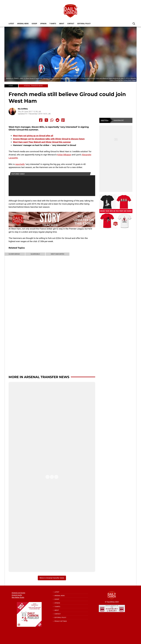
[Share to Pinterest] (63, 120)
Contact (71, 24)
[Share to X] (46, 120)
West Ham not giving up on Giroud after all (33, 136)
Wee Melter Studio (18, 597)
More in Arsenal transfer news (39, 377)
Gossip (34, 24)
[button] (134, 24)
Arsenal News (23, 24)
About (62, 24)
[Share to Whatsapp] (52, 120)
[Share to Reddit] (58, 120)
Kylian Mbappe (64, 155)
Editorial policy (84, 24)
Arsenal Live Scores (18, 593)
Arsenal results (17, 595)
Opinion (43, 24)
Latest (11, 24)
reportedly (20, 164)
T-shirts (53, 24)
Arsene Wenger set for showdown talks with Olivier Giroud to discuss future (49, 139)
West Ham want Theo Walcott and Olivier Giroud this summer (42, 142)
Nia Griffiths (23, 109)
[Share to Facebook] (41, 120)
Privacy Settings (61, 621)
